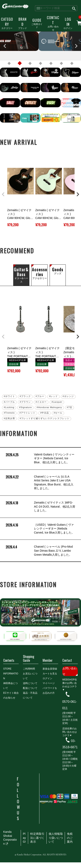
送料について (30, 683)
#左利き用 (9, 418)
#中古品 (45, 413)
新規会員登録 (50, 669)
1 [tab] (9, 63)
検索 (74, 8)
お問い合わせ (53, 23)
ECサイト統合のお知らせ (11, 695)
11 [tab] (56, 70)
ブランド (23, 23)
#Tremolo (9, 413)
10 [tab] (46, 70)
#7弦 (70, 407)
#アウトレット (27, 413)
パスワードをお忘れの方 (50, 690)
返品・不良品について (30, 695)
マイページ (49, 683)
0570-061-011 (70, 705)
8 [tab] (25, 70)
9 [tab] (35, 70)
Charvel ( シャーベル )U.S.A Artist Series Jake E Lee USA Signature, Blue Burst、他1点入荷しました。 (39, 483)
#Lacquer (57, 402)
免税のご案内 (70, 838)
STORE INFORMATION (11, 674)
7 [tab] (72, 63)
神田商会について (10, 686)
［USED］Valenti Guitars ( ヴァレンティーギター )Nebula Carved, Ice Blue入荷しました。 (40, 529)
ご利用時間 (29, 669)
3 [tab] (30, 63)
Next (76, 46)
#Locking (9, 407)
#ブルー (40, 396)
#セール (58, 413)
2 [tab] (20, 63)
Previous (5, 46)
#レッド (53, 396)
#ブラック (25, 396)
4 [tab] (41, 63)
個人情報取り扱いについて (56, 838)
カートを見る (50, 674)
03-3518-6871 (70, 744)
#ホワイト (9, 396)
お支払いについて (30, 676)
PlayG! (24, 838)
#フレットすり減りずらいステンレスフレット (45, 418)
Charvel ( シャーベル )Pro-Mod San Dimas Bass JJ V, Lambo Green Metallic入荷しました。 (39, 551)
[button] (3, 194)
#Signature (25, 407)
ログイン (68, 23)
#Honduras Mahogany (49, 407)
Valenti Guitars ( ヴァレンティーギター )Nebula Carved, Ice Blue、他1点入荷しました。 (40, 459)
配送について (30, 688)
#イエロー (41, 402)
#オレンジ (68, 396)
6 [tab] (62, 63)
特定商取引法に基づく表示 (37, 838)
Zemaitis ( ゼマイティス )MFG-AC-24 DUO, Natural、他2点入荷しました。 (40, 507)
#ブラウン (25, 402)
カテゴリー (7, 23)
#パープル (9, 402)
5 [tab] (51, 63)
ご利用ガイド (37, 23)
